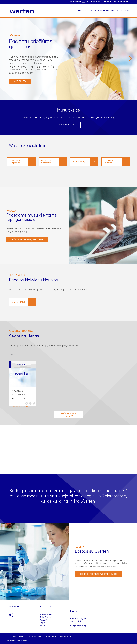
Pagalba (93, 11)
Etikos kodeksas (66, 636)
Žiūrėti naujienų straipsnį (20, 407)
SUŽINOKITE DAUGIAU (68, 125)
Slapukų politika (51, 636)
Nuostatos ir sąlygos (35, 636)
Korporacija (129, 11)
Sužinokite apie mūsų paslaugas (27, 240)
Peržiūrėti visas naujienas (68, 415)
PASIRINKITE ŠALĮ (94, 2)
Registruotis (110, 2)
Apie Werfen (83, 11)
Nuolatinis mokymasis (106, 11)
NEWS (12, 355)
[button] (130, 77)
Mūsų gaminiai (45, 614)
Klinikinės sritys (45, 617)
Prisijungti (123, 2)
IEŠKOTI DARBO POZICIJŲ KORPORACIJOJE (99, 574)
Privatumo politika (17, 636)
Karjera (120, 11)
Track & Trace (77, 2)
